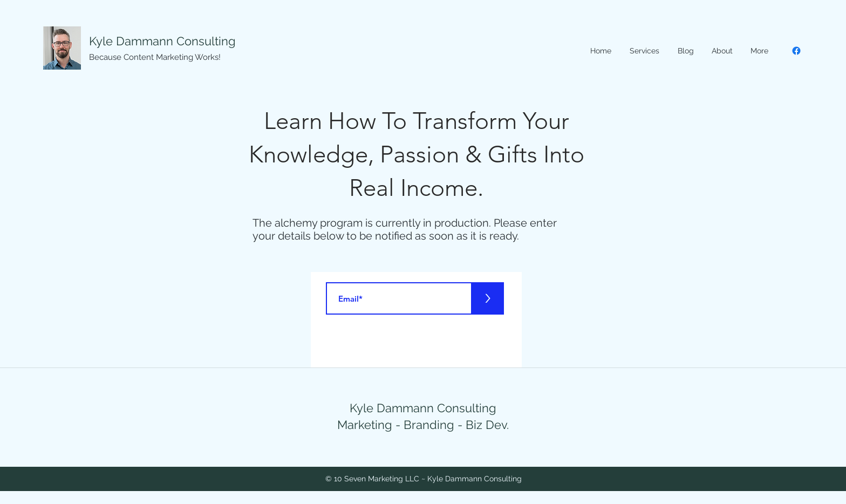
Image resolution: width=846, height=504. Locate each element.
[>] (488, 298)
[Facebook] (796, 51)
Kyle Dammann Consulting (162, 41)
